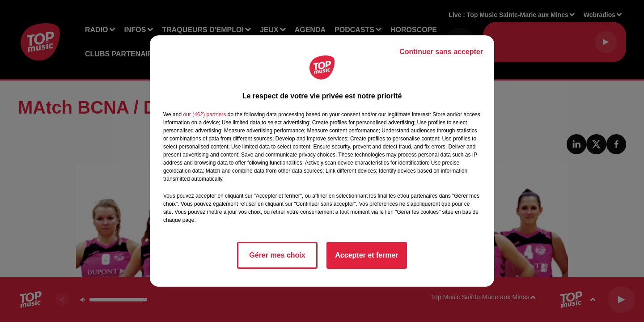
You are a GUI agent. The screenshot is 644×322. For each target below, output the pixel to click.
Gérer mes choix (277, 255)
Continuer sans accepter (441, 52)
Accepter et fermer (366, 255)
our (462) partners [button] (204, 114)
